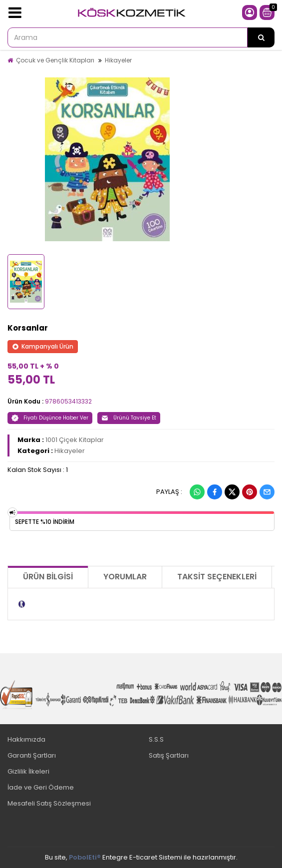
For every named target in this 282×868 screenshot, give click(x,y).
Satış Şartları (169, 755)
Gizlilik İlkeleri (28, 771)
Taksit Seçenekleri (217, 577)
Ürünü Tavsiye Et (129, 418)
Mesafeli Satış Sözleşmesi (49, 803)
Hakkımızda (26, 739)
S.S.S (156, 739)
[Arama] (261, 37)
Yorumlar (125, 577)
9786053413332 (68, 401)
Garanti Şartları (32, 755)
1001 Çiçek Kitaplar (75, 440)
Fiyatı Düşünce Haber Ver (50, 418)
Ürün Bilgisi (48, 577)
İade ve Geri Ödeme (41, 787)
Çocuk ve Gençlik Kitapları (55, 60)
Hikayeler (118, 60)
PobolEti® (85, 857)
